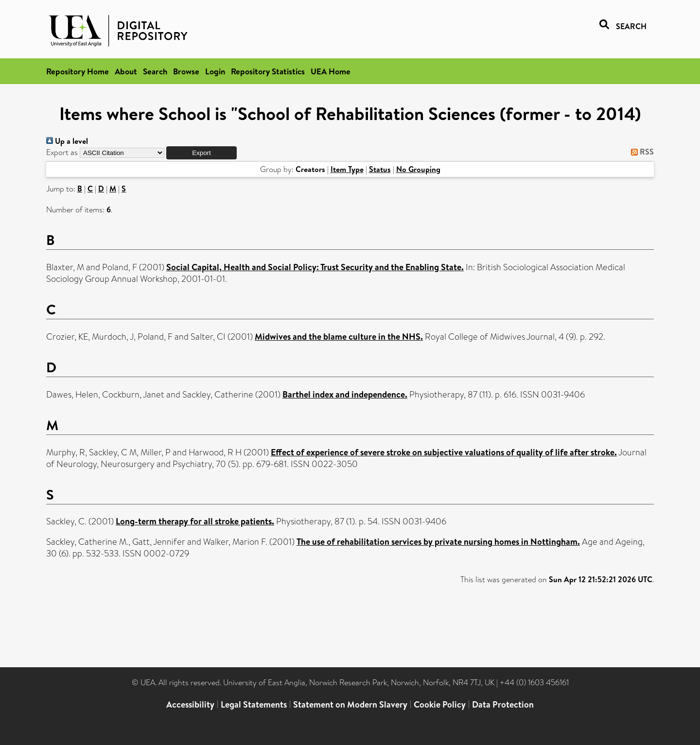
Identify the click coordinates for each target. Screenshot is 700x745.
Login (215, 71)
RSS (640, 152)
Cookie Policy (440, 704)
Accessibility (190, 704)
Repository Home (78, 71)
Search (155, 71)
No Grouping (418, 169)
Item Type (347, 169)
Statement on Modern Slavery (350, 704)
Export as (62, 152)
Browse (186, 71)
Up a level (67, 141)
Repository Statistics (268, 71)
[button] (201, 153)
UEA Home (331, 71)
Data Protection (503, 704)
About (126, 71)
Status (380, 169)
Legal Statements (254, 704)
